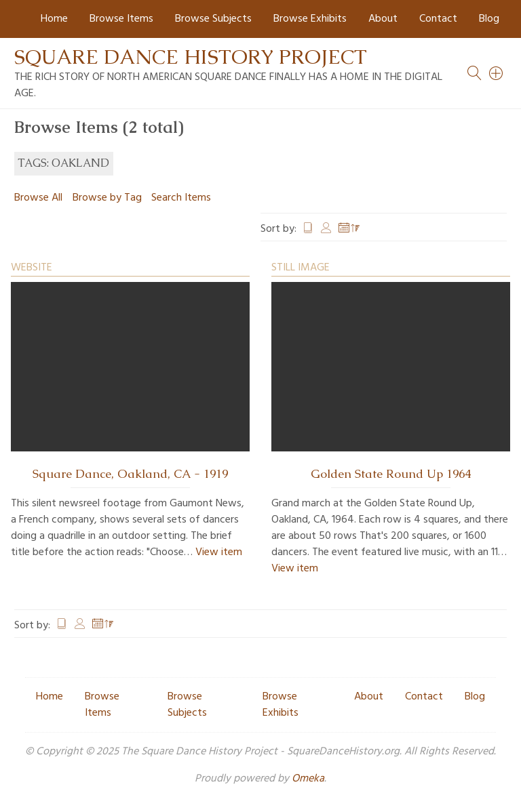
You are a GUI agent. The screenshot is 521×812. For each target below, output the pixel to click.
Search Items (181, 198)
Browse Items (121, 19)
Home (54, 19)
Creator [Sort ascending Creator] (326, 229)
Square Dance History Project (191, 57)
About (383, 19)
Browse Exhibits (310, 19)
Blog (489, 19)
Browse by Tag (107, 198)
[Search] (497, 73)
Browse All (38, 198)
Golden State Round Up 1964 (391, 474)
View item (219, 552)
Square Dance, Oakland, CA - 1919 (130, 474)
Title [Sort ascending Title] (308, 229)
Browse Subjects (213, 19)
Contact (438, 19)
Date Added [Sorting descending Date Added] (349, 229)
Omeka (308, 779)
